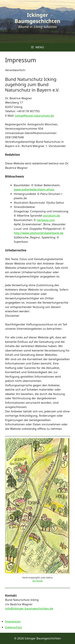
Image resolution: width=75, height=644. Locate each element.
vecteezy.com (46, 220)
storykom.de (51, 215)
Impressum (13, 621)
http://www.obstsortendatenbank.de (39, 233)
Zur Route (37, 581)
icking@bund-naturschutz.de (34, 116)
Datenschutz (14, 627)
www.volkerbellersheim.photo (34, 189)
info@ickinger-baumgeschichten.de (29, 608)
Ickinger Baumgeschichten (38, 18)
